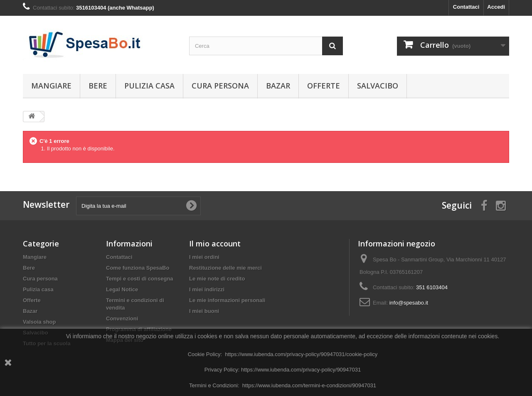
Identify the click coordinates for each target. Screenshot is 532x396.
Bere (98, 86)
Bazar (278, 86)
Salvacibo (378, 86)
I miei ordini (204, 257)
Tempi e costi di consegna (140, 279)
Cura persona (220, 86)
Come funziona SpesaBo (138, 268)
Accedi (496, 7)
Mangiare (51, 86)
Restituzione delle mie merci (225, 268)
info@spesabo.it (409, 303)
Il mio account (215, 244)
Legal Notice (122, 289)
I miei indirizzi (207, 289)
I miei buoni (204, 311)
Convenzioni (122, 319)
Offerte (324, 86)
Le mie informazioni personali (227, 300)
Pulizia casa (149, 86)
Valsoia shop (39, 322)
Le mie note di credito (217, 279)
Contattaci (466, 7)
